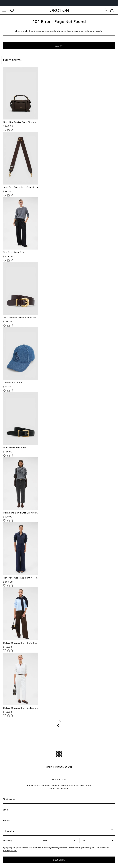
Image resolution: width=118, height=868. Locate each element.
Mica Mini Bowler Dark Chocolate (21, 122)
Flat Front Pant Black (14, 252)
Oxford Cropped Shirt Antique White (21, 708)
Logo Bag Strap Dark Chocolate (21, 187)
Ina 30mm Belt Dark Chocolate (20, 317)
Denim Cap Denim (13, 382)
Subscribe (59, 860)
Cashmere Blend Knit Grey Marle (21, 513)
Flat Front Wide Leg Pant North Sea (21, 578)
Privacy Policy (10, 851)
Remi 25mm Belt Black (15, 447)
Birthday (8, 840)
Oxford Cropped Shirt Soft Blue (20, 643)
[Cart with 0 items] (112, 10)
